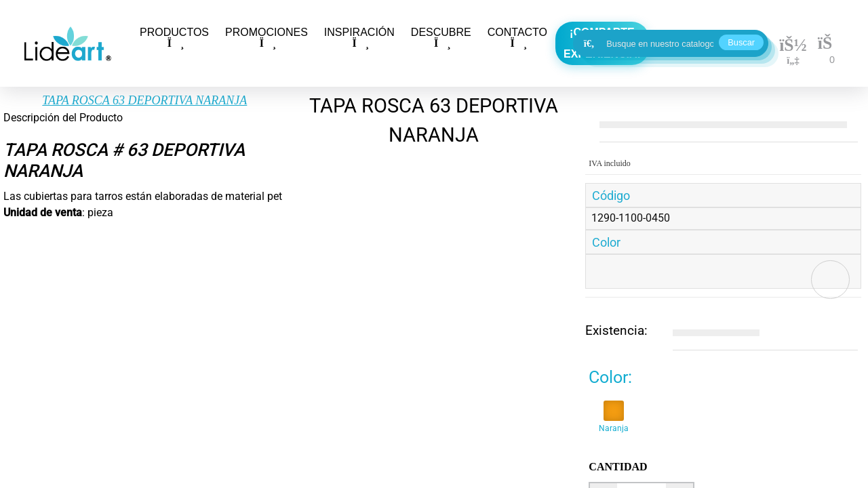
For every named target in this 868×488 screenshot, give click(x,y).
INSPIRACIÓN (359, 38)
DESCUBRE (441, 38)
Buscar (741, 42)
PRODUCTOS (174, 38)
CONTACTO (517, 38)
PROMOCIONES (267, 38)
